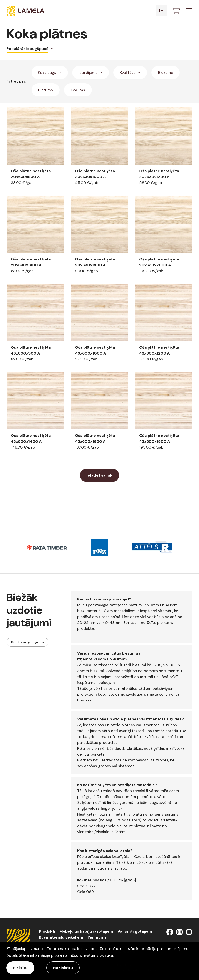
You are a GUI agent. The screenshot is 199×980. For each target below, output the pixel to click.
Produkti (47, 931)
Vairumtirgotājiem (135, 931)
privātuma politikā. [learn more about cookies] (97, 955)
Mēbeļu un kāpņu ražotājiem (86, 931)
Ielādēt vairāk (99, 475)
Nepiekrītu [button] (63, 968)
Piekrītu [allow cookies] (20, 968)
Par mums (97, 937)
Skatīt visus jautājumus (28, 642)
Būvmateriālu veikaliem (61, 937)
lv (161, 11)
